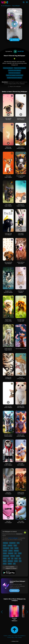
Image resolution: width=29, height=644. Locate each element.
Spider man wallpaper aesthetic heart (15, 75)
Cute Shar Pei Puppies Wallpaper (21, 205)
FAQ (16, 637)
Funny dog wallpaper (8, 68)
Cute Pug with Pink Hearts (8, 119)
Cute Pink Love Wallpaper (8, 522)
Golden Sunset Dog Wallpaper (21, 493)
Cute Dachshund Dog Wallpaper (8, 263)
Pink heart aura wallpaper (15, 73)
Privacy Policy (11, 637)
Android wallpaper (13, 538)
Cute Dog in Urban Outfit (21, 234)
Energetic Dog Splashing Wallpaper (8, 292)
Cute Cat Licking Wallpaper (21, 378)
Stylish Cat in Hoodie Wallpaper (8, 464)
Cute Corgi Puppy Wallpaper (8, 176)
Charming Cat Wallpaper (21, 292)
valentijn (18, 51)
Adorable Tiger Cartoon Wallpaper (21, 436)
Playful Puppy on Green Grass (8, 320)
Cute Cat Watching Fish (21, 349)
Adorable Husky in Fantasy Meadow (8, 436)
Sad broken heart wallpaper (15, 70)
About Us (11, 636)
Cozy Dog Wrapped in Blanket (21, 176)
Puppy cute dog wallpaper (20, 68)
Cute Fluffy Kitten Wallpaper (21, 464)
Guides (20, 637)
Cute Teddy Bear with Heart (21, 522)
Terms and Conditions (19, 636)
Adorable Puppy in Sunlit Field (21, 320)
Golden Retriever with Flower (21, 263)
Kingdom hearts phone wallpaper (15, 78)
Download (15, 40)
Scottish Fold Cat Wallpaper (8, 378)
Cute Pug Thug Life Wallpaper (8, 234)
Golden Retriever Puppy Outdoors (8, 349)
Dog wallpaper (16, 6)
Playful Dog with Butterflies (8, 148)
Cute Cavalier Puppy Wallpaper (8, 205)
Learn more (14, 591)
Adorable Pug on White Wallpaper (21, 119)
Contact (5, 636)
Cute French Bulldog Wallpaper (21, 148)
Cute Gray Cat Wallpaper (8, 493)
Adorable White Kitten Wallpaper (21, 407)
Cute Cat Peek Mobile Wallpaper (8, 407)
